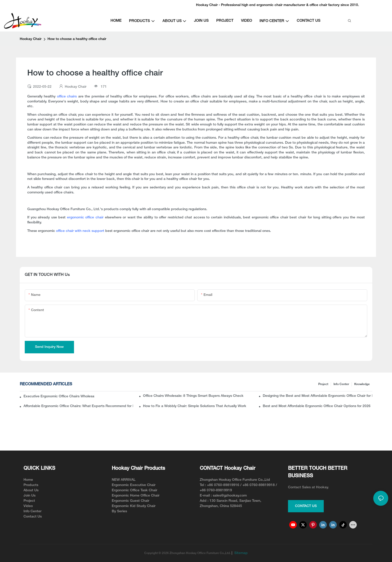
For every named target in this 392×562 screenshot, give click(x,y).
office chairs (67, 97)
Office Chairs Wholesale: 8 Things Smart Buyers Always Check (193, 396)
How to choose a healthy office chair (77, 39)
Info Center (341, 384)
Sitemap (240, 553)
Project (323, 384)
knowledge (362, 384)
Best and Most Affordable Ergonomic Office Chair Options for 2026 (317, 406)
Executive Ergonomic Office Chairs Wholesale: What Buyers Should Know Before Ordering (59, 396)
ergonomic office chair (86, 218)
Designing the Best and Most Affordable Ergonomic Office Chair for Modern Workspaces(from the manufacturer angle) (317, 396)
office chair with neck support (80, 231)
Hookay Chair (31, 39)
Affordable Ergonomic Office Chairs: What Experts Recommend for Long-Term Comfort (78, 406)
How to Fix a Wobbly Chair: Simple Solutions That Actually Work (195, 406)
